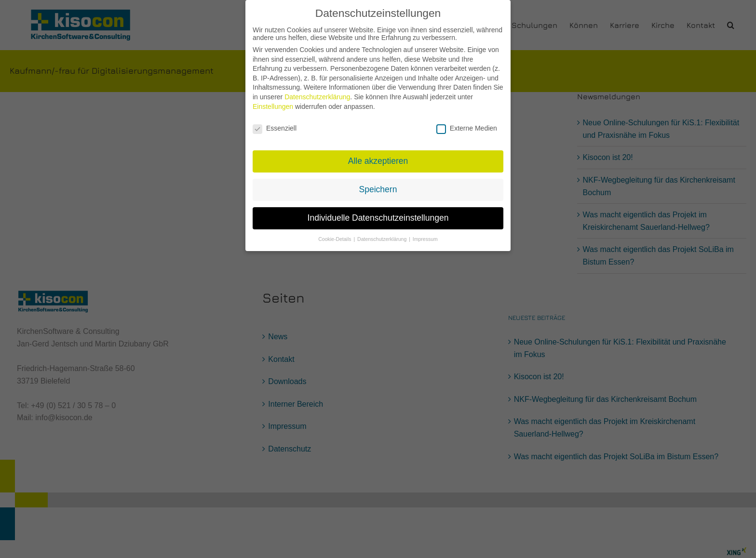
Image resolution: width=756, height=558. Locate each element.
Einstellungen (273, 100)
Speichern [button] (378, 183)
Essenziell (275, 122)
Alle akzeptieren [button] (378, 155)
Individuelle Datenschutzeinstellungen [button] (378, 212)
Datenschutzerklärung (317, 91)
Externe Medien (467, 122)
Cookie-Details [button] (335, 233)
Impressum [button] (425, 233)
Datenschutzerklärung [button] (383, 233)
